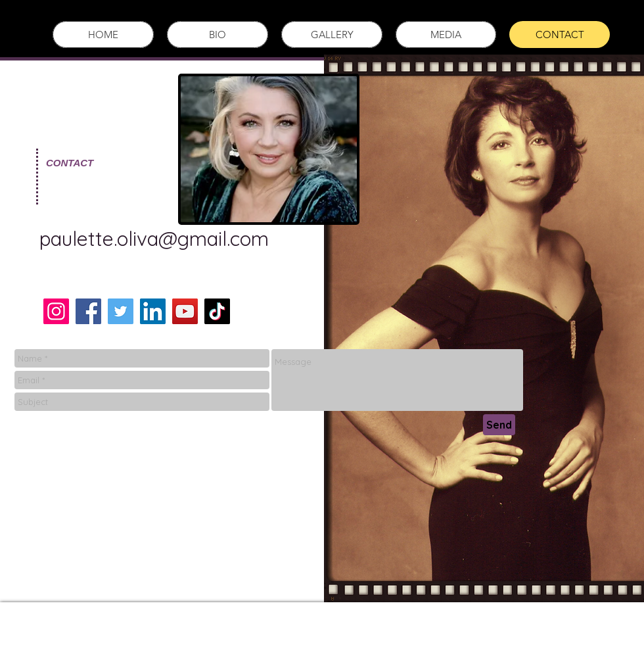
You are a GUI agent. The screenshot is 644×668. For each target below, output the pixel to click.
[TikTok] (217, 311)
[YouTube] (185, 311)
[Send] (499, 425)
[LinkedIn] (153, 311)
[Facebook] (88, 311)
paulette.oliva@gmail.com (154, 239)
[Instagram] (56, 311)
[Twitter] (121, 311)
